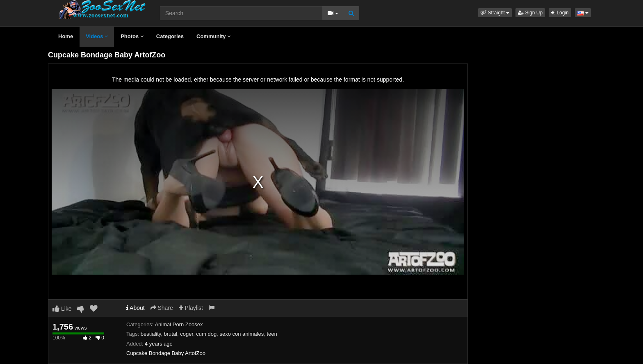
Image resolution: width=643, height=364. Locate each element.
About (136, 308)
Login (560, 13)
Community (213, 36)
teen (272, 334)
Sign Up (530, 13)
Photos (132, 36)
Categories (170, 36)
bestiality (151, 334)
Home (66, 36)
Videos (97, 36)
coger (187, 334)
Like (62, 309)
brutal (171, 334)
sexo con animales (242, 334)
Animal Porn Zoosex (179, 324)
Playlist (191, 308)
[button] (495, 13)
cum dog (206, 334)
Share (162, 308)
